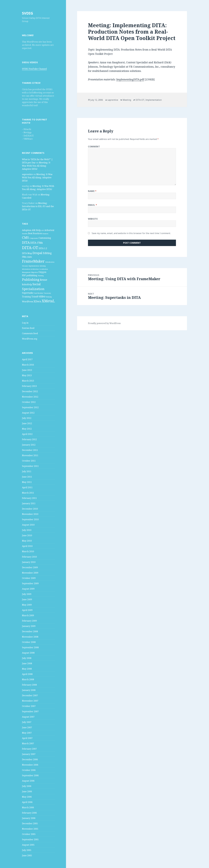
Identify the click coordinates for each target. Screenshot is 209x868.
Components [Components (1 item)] (34, 238)
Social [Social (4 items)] (37, 284)
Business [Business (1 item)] (45, 234)
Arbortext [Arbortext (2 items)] (49, 230)
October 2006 (29, 770)
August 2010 (28, 525)
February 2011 (29, 498)
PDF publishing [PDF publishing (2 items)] (30, 275)
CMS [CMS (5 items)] (25, 237)
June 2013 (27, 370)
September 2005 (30, 839)
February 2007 (29, 749)
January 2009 (29, 626)
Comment (94, 147)
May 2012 (27, 429)
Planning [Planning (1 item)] (41, 276)
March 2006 (28, 807)
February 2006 (29, 813)
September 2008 (30, 647)
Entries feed (28, 328)
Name (92, 191)
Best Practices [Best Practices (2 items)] (35, 233)
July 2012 (27, 418)
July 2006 (27, 786)
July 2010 (27, 530)
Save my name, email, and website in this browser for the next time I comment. (131, 233)
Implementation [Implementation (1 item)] (34, 266)
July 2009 (27, 594)
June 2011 (27, 477)
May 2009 (27, 605)
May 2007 (27, 733)
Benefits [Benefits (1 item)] (25, 234)
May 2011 (27, 482)
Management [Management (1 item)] (26, 272)
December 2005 (30, 823)
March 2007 (28, 743)
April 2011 (27, 487)
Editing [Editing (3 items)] (47, 253)
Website (93, 219)
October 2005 (29, 834)
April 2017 (27, 359)
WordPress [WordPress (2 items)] (28, 302)
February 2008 (29, 685)
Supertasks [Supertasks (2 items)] (28, 293)
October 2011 (29, 461)
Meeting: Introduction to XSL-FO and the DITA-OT (38, 206)
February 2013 (29, 386)
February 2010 (29, 557)
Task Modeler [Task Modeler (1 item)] (38, 293)
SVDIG (28, 13)
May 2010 (27, 541)
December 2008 (30, 631)
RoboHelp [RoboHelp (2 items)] (27, 284)
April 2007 (27, 738)
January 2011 (29, 503)
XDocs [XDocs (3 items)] (37, 301)
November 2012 (30, 397)
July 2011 (27, 471)
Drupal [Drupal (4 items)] (37, 253)
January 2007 (29, 754)
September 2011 (30, 466)
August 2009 (28, 589)
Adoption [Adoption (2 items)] (27, 230)
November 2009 (30, 573)
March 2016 (28, 365)
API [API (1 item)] (43, 230)
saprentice (27, 174)
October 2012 (29, 402)
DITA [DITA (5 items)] (26, 242)
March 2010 (28, 551)
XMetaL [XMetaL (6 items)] (48, 301)
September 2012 (30, 407)
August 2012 (28, 413)
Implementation (154, 100)
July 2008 (27, 658)
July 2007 (27, 722)
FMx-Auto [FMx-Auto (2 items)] (27, 257)
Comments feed (30, 333)
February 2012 (29, 439)
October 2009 (29, 578)
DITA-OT (140, 100)
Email (92, 205)
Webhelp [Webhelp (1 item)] (49, 297)
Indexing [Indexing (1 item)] (43, 266)
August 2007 (28, 717)
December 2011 (30, 450)
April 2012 (27, 434)
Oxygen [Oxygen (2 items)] (42, 272)
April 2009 (27, 610)
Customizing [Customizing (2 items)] (45, 238)
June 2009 (27, 599)
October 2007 (29, 706)
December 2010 (30, 509)
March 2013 (28, 381)
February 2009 (29, 621)
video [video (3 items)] (42, 296)
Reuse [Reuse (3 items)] (44, 280)
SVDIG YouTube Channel (34, 69)
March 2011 (28, 493)
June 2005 (27, 855)
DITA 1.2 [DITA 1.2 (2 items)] (43, 248)
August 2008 (28, 653)
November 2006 (30, 765)
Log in (25, 323)
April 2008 (27, 674)
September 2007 (30, 711)
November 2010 (30, 514)
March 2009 (28, 615)
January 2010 (29, 562)
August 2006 (28, 781)
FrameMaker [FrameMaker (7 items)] (33, 261)
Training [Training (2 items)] (26, 297)
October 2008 (29, 642)
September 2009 (30, 583)
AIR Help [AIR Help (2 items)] (36, 230)
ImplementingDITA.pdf (130, 79)
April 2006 (27, 802)
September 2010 (30, 519)
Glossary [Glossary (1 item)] (25, 266)
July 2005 (27, 850)
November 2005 (30, 829)
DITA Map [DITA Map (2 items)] (27, 253)
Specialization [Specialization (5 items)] (33, 289)
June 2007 (27, 727)
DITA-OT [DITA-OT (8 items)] (30, 248)
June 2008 (27, 663)
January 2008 (29, 690)
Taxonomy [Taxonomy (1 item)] (47, 293)
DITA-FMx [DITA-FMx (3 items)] (37, 243)
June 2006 (27, 791)
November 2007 (30, 701)
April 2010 (27, 546)
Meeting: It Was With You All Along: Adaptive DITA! (36, 166)
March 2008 (28, 679)
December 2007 (30, 695)
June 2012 (27, 423)
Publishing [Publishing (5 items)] (31, 279)
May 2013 (27, 375)
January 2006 (29, 818)
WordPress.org (30, 339)
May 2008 (27, 669)
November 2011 (30, 455)
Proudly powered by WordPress (104, 323)
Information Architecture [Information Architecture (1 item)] (30, 269)
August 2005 (28, 845)
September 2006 (30, 775)
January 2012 (29, 445)
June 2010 (27, 535)
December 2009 (30, 567)
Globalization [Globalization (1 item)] (50, 262)
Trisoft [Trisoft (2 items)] (35, 297)
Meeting (127, 100)
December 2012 (30, 391)
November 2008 (30, 637)
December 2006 (30, 759)
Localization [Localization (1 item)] (44, 269)
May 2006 (27, 797)
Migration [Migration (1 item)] (35, 272)
